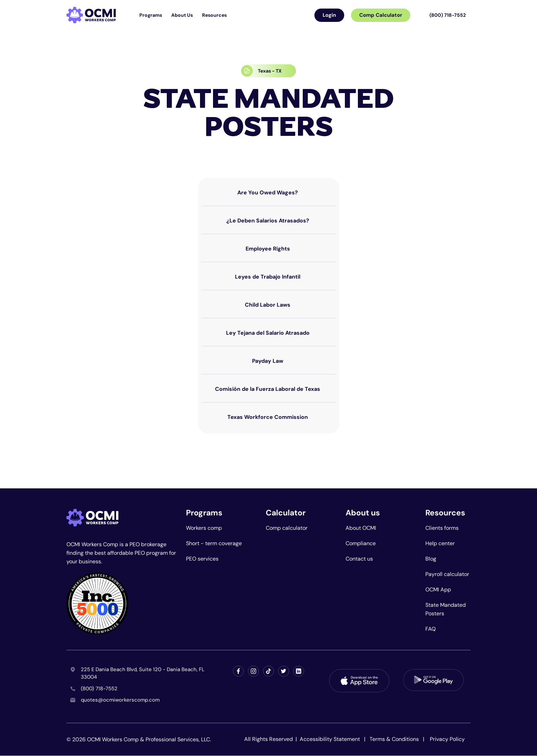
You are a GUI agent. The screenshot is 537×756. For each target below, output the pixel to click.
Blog (431, 559)
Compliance (361, 543)
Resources (214, 15)
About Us (182, 15)
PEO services (202, 559)
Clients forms (442, 528)
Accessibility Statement (330, 739)
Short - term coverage (214, 543)
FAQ (430, 629)
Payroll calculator (447, 574)
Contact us (359, 559)
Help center (440, 543)
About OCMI (361, 528)
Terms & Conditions (394, 739)
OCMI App (438, 590)
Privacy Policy (447, 739)
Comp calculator (287, 528)
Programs (151, 15)
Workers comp (204, 528)
